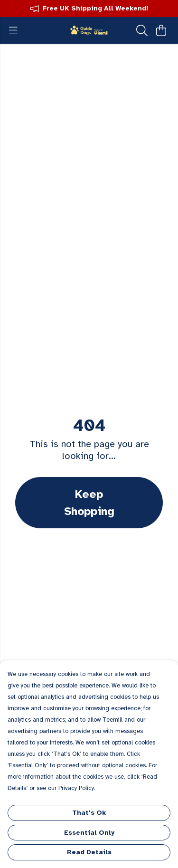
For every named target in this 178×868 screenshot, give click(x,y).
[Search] (142, 30)
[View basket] (161, 30)
